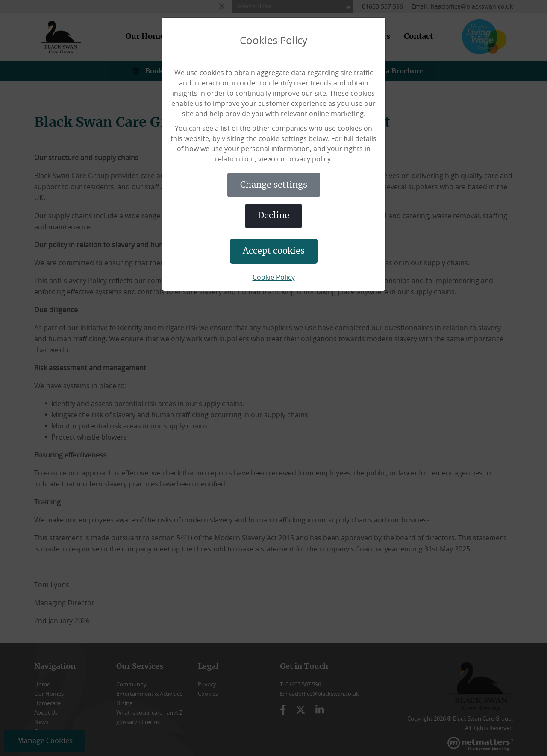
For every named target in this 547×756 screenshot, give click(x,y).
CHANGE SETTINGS (274, 185)
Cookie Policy (274, 277)
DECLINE (273, 216)
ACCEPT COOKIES (274, 251)
